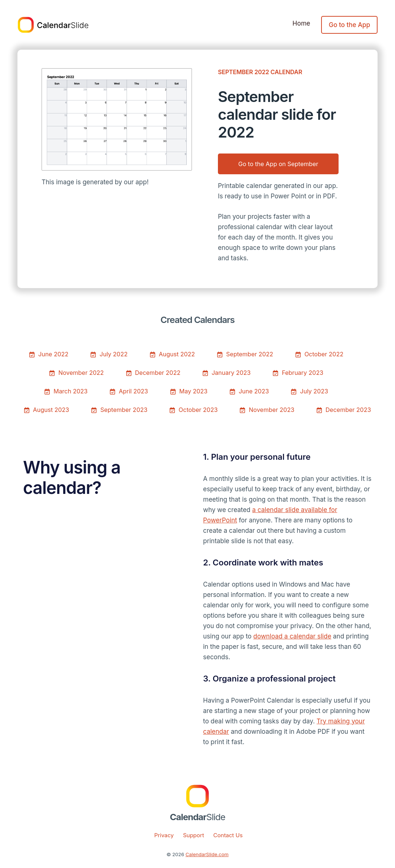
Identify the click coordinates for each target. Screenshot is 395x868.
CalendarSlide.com (207, 854)
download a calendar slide (292, 636)
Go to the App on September (278, 164)
